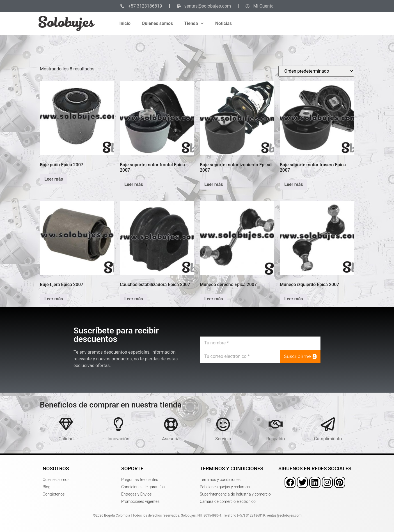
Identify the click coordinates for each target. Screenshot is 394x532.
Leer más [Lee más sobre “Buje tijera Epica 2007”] (54, 299)
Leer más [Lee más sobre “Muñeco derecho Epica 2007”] (214, 299)
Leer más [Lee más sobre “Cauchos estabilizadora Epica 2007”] (134, 299)
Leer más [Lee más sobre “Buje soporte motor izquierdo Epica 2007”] (214, 184)
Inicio (125, 23)
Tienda (194, 23)
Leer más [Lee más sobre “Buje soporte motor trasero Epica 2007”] (294, 184)
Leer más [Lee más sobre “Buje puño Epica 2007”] (54, 179)
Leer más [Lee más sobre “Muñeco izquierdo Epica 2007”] (294, 299)
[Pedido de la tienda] (316, 71)
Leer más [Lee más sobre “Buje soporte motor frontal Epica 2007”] (134, 184)
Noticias (224, 23)
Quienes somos (157, 23)
